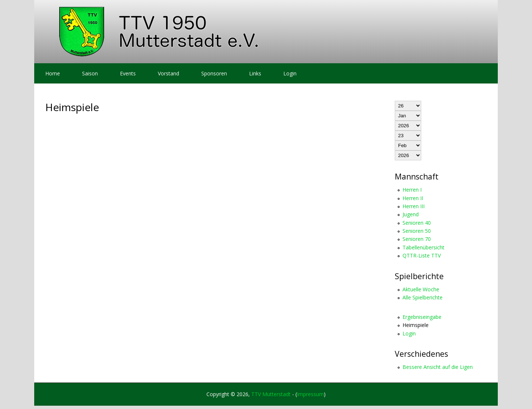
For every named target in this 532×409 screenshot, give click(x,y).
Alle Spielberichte (423, 297)
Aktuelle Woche (421, 289)
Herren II (413, 198)
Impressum (310, 394)
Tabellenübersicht (423, 247)
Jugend (411, 214)
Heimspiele (416, 325)
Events (128, 73)
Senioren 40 (417, 223)
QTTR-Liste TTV (422, 255)
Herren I (412, 190)
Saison (90, 73)
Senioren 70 (417, 239)
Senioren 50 (417, 231)
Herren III (414, 206)
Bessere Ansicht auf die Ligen (438, 367)
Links (255, 73)
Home (53, 73)
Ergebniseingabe (422, 317)
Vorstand (169, 73)
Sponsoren (214, 73)
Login (290, 73)
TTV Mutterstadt (271, 394)
